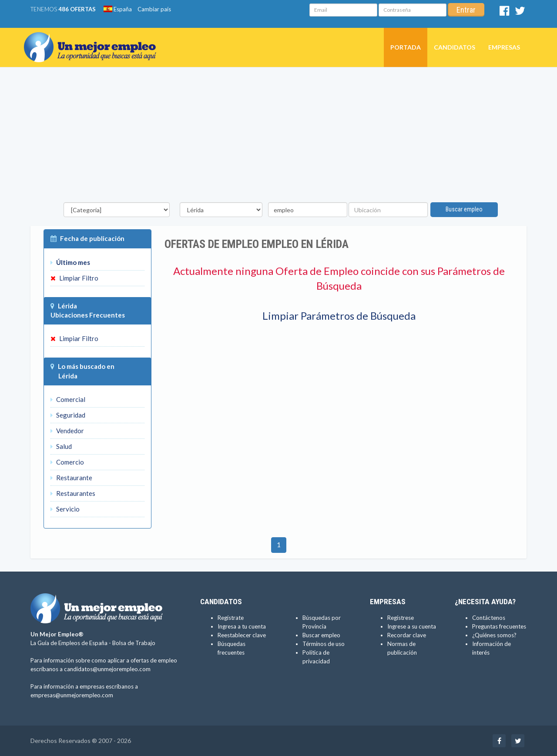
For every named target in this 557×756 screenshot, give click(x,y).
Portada (406, 47)
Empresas (504, 47)
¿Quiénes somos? (494, 635)
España (118, 9)
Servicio (65, 509)
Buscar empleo (464, 209)
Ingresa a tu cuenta (242, 626)
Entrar (466, 10)
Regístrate (231, 618)
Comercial (68, 399)
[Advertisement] (278, 137)
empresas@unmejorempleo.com (72, 695)
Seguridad (68, 415)
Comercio (67, 462)
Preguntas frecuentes (499, 626)
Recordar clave (407, 635)
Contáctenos (489, 618)
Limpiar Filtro (74, 278)
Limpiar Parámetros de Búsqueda (339, 316)
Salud (61, 446)
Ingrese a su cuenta (412, 626)
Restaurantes (73, 493)
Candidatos (455, 47)
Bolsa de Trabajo (134, 643)
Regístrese (401, 618)
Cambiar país (154, 9)
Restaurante (71, 478)
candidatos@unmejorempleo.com (107, 669)
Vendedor (67, 431)
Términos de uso (324, 644)
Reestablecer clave (242, 635)
